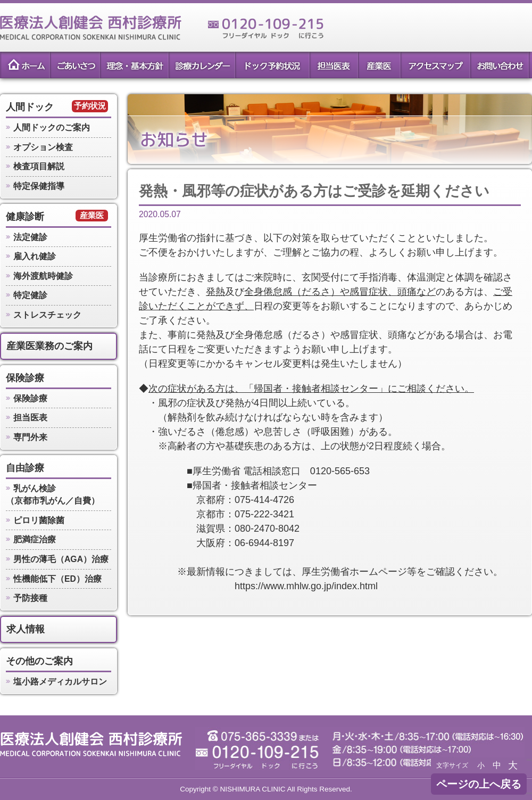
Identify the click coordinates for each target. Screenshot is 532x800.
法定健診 (30, 237)
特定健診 (30, 295)
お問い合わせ (500, 65)
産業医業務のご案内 (49, 346)
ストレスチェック (47, 315)
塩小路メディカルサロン (60, 682)
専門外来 (30, 437)
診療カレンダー (201, 65)
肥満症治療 (35, 539)
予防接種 (30, 598)
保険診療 (25, 378)
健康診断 (25, 217)
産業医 (379, 65)
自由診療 (25, 468)
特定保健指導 (39, 186)
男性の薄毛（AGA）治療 (61, 559)
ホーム (24, 65)
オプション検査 (43, 147)
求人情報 (26, 629)
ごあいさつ (74, 65)
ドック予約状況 (272, 65)
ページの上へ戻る (479, 784)
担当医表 (334, 65)
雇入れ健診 (35, 256)
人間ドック (30, 107)
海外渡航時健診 (43, 276)
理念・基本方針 (134, 65)
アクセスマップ (435, 65)
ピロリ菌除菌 (39, 520)
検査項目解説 (39, 166)
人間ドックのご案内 (52, 127)
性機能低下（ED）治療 (57, 579)
